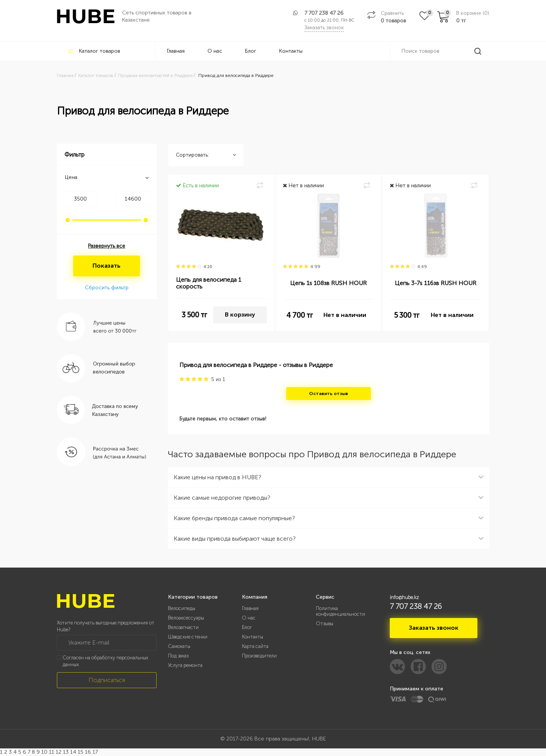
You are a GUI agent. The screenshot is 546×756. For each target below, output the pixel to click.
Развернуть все (107, 246)
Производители (259, 656)
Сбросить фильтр (107, 288)
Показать (107, 266)
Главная (176, 51)
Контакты (291, 51)
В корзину (240, 314)
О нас (215, 51)
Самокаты (179, 646)
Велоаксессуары (186, 618)
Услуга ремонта (185, 665)
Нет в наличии (345, 315)
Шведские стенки (188, 637)
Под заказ (178, 656)
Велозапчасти (183, 627)
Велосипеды (182, 608)
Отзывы (325, 623)
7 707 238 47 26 (324, 13)
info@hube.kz (404, 597)
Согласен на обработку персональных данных (105, 661)
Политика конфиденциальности (340, 611)
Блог (251, 51)
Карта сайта (255, 646)
